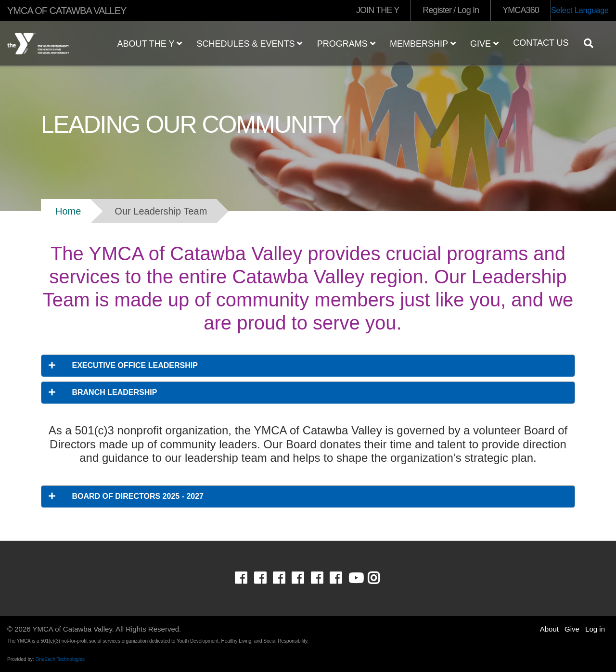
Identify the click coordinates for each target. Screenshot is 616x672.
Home (68, 211)
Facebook (248, 578)
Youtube (355, 578)
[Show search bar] (592, 43)
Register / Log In (451, 10)
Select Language (580, 10)
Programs (346, 44)
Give (484, 44)
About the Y (149, 44)
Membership (423, 44)
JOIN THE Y (378, 10)
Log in (595, 629)
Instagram (380, 578)
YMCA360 (521, 10)
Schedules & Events (249, 44)
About (549, 629)
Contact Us (541, 43)
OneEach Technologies (60, 659)
